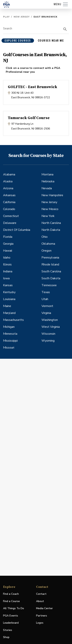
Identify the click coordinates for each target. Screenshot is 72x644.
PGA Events (11, 616)
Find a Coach (11, 594)
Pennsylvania (50, 258)
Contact (41, 594)
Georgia (8, 244)
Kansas (8, 285)
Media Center (44, 609)
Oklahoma (48, 244)
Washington (50, 320)
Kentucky (9, 292)
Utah (45, 299)
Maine (7, 306)
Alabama (9, 174)
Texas (46, 292)
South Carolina (51, 271)
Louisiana (9, 299)
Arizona (8, 188)
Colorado (9, 209)
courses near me (51, 41)
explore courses (18, 41)
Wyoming (48, 341)
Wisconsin (48, 334)
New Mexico (50, 209)
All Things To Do (14, 608)
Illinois (7, 264)
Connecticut (11, 216)
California (9, 202)
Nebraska (48, 181)
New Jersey (22, 17)
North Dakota (51, 230)
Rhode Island (50, 264)
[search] (65, 29)
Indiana (8, 271)
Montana (47, 174)
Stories (8, 630)
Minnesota (10, 334)
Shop (6, 637)
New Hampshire (52, 195)
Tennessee (49, 285)
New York (48, 216)
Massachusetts (13, 320)
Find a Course (11, 601)
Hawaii (8, 251)
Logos (40, 623)
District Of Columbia (17, 230)
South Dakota (51, 278)
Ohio (45, 237)
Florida (8, 237)
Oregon (46, 251)
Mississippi (10, 341)
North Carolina (51, 223)
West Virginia (51, 327)
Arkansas (9, 195)
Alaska (8, 181)
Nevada (47, 188)
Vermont (47, 306)
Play (6, 17)
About (40, 601)
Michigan (9, 327)
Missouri (9, 348)
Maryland (9, 313)
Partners (42, 616)
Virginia (46, 313)
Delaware (10, 223)
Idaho (7, 258)
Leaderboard (11, 623)
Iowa (6, 278)
